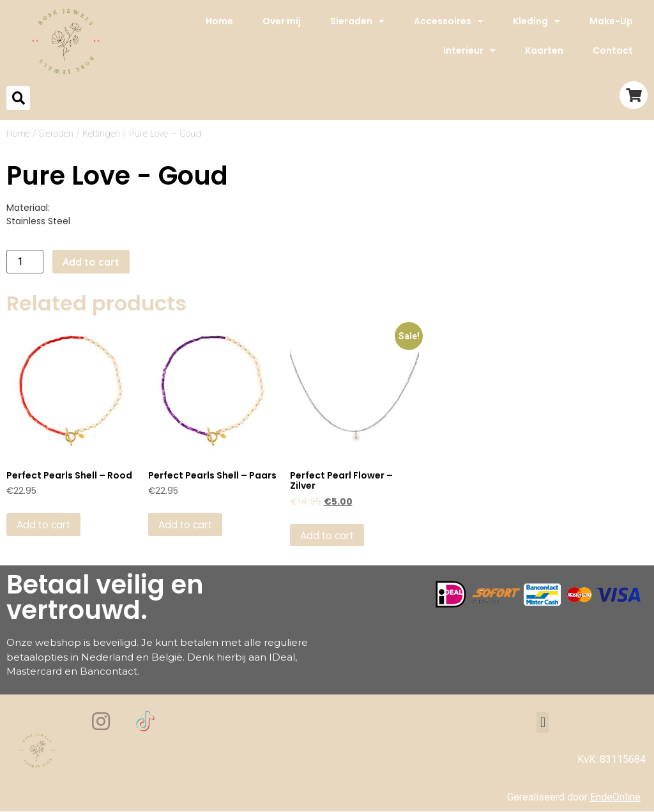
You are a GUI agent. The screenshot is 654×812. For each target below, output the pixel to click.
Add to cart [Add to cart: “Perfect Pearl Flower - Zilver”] (327, 535)
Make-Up (611, 21)
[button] (543, 722)
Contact (613, 50)
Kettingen (101, 134)
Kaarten (544, 50)
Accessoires (449, 21)
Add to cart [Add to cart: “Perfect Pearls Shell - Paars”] (185, 525)
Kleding (536, 21)
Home (219, 21)
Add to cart (91, 262)
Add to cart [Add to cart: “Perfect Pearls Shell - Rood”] (43, 525)
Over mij (282, 21)
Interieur (469, 50)
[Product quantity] (25, 262)
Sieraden (357, 21)
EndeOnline (615, 797)
